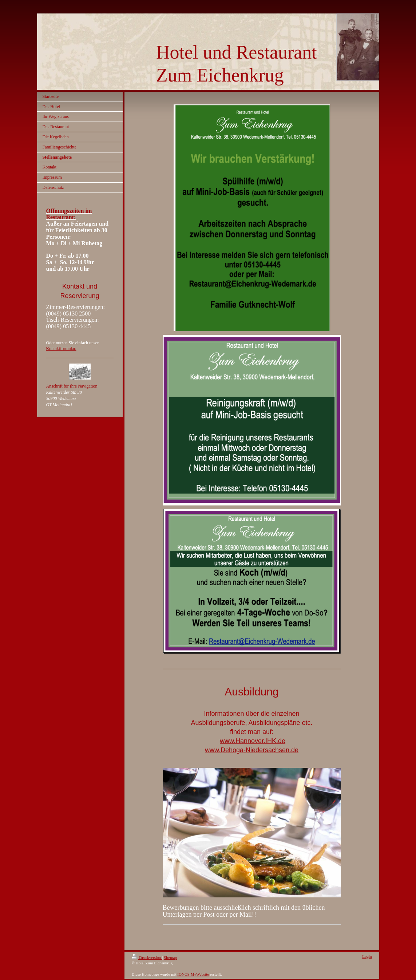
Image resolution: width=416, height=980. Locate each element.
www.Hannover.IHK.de (253, 741)
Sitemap (170, 957)
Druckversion (147, 957)
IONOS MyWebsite (193, 974)
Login (367, 956)
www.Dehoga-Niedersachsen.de (252, 750)
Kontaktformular (61, 349)
